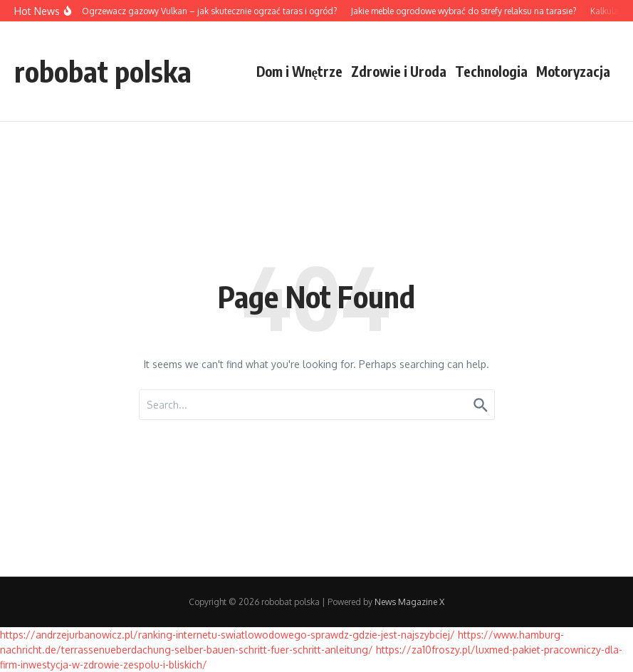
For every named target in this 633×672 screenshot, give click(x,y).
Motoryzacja (573, 71)
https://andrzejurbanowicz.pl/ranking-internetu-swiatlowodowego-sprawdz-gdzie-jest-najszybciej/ (227, 635)
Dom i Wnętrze (299, 71)
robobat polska (103, 71)
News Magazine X (409, 602)
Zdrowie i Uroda (399, 71)
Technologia (491, 71)
